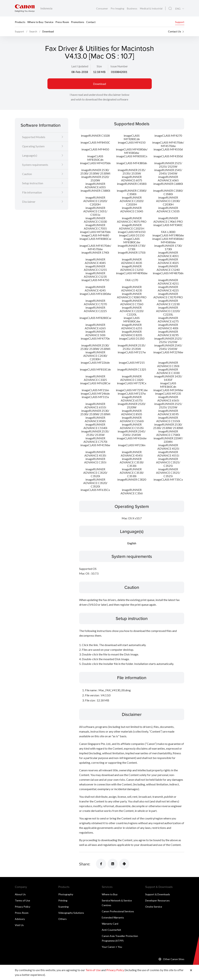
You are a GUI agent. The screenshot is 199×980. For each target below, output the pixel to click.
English (132, 543)
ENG (178, 9)
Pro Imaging (118, 8)
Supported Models (34, 137)
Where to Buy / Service (40, 22)
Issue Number (119, 66)
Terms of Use (22, 901)
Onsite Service (154, 907)
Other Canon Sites (174, 959)
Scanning (63, 907)
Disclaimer (29, 202)
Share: (85, 864)
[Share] (101, 864)
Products (20, 22)
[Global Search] (170, 9)
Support (180, 22)
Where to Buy (110, 894)
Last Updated (80, 66)
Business (132, 8)
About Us (20, 894)
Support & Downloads (158, 894)
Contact (91, 22)
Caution (27, 174)
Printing (63, 901)
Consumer (102, 8)
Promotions (78, 22)
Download (99, 84)
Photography (66, 894)
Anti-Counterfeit (111, 930)
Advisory (20, 919)
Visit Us (19, 925)
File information (32, 192)
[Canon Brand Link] (25, 8)
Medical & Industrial (151, 8)
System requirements (35, 165)
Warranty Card (110, 924)
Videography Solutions (71, 913)
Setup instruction (33, 183)
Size (99, 66)
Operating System (33, 146)
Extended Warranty (113, 918)
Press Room (62, 22)
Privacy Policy (23, 907)
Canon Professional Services (118, 911)
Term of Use (93, 970)
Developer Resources (157, 901)
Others (62, 919)
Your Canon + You (112, 947)
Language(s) (30, 155)
